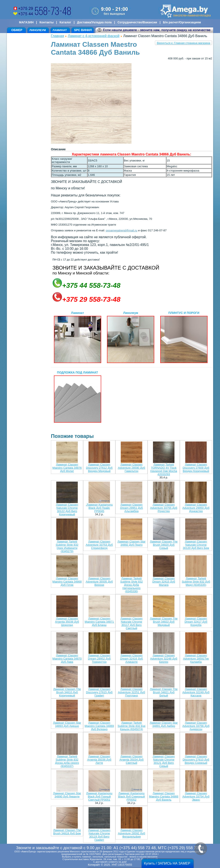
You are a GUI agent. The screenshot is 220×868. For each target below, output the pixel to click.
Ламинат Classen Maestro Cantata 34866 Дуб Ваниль (164, 796)
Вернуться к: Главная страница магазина (183, 43)
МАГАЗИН (26, 22)
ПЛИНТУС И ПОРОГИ (184, 337)
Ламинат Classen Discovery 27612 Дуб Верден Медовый (99, 468)
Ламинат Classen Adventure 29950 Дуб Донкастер (196, 508)
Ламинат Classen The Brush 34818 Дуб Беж (67, 832)
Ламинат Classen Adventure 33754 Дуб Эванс (196, 796)
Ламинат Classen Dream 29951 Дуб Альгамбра (131, 508)
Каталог (65, 22)
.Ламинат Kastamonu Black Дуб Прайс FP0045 (99, 508)
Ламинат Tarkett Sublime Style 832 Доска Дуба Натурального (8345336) (132, 585)
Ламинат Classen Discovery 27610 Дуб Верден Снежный (196, 760)
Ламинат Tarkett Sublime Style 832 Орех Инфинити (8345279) (67, 546)
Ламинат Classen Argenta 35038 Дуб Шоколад (67, 622)
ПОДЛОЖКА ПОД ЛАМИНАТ (78, 397)
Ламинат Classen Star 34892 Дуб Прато (131, 543)
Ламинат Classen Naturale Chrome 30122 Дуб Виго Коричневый (67, 509)
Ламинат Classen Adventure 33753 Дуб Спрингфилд (99, 545)
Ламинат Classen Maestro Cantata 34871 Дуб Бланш (99, 622)
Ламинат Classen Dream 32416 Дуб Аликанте (131, 659)
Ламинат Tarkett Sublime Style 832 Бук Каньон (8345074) (132, 726)
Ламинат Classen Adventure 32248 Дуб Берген (164, 659)
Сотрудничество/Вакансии (137, 22)
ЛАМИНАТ (60, 30)
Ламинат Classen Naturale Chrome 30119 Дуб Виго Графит (99, 835)
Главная (57, 36)
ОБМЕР (17, 30)
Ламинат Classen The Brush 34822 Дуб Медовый (164, 622)
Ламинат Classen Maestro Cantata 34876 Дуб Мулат (67, 468)
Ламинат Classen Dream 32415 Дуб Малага (164, 582)
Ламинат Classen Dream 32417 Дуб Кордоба (196, 622)
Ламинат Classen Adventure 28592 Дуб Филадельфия (131, 833)
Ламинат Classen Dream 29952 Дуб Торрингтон (99, 659)
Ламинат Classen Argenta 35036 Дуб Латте (99, 760)
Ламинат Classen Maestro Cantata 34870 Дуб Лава (67, 659)
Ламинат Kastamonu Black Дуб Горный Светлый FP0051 (99, 796)
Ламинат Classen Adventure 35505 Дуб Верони (99, 582)
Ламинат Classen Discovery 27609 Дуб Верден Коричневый (196, 468)
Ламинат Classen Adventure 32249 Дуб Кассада (196, 692)
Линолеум (131, 337)
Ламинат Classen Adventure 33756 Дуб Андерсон (196, 726)
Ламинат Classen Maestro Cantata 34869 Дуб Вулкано (99, 726)
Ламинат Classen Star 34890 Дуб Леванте (67, 795)
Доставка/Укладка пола (94, 22)
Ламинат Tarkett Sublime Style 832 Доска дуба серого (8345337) (67, 761)
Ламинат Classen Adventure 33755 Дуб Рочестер (164, 508)
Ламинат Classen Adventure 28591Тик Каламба (196, 659)
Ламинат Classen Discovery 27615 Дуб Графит (99, 692)
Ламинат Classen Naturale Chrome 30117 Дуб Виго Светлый (132, 623)
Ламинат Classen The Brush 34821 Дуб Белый (164, 692)
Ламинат (78, 337)
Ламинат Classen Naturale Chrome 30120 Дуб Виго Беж (196, 545)
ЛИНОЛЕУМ (38, 30)
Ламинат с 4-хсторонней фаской (94, 36)
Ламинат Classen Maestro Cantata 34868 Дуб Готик (67, 582)
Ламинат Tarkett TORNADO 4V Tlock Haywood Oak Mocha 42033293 (164, 469)
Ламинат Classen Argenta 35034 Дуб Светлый (131, 760)
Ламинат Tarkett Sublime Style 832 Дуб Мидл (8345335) (196, 582)
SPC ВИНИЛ (83, 30)
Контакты (47, 22)
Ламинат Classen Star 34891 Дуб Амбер (164, 724)
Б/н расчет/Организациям (182, 22)
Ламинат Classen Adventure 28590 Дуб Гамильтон (131, 468)
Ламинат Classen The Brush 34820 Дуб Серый (164, 545)
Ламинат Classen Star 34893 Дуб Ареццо (67, 724)
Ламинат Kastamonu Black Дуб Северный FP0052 (131, 796)
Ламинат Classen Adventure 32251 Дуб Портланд (131, 692)
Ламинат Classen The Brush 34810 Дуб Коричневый (67, 692)
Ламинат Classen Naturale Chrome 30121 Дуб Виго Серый (164, 761)
